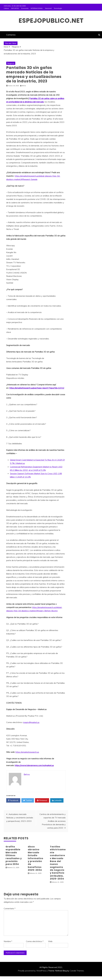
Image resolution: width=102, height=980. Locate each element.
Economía (25, 8)
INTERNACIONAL (37, 8)
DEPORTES (15, 8)
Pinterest (42, 800)
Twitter (28, 800)
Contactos (11, 35)
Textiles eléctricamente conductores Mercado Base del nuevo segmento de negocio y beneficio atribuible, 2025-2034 (58, 863)
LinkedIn (57, 800)
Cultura (6, 8)
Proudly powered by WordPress (32, 971)
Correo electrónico (35, 941)
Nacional (48, 8)
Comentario (10, 908)
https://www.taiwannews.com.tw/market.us (34, 765)
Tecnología (58, 8)
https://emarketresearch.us (27, 752)
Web (50, 941)
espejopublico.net (51, 21)
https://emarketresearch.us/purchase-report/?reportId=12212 (37, 388)
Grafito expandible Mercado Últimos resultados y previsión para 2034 (14, 855)
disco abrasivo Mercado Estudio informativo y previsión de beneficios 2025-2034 (36, 858)
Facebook (13, 800)
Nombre (8, 941)
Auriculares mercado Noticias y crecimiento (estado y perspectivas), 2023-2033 (20, 818)
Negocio (11, 63)
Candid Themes (77, 971)
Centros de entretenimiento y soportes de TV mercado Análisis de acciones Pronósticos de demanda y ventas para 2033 (53, 821)
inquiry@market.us (31, 722)
